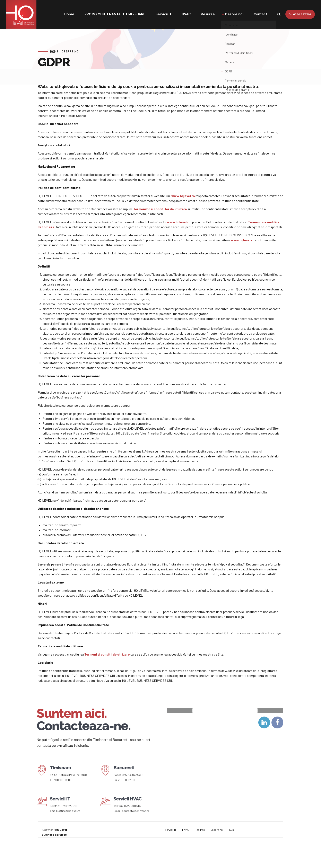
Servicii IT (164, 14)
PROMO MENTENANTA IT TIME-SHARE (115, 14)
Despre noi (234, 14)
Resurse (208, 14)
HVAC (186, 14)
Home (69, 14)
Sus (231, 854)
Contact (260, 14)
